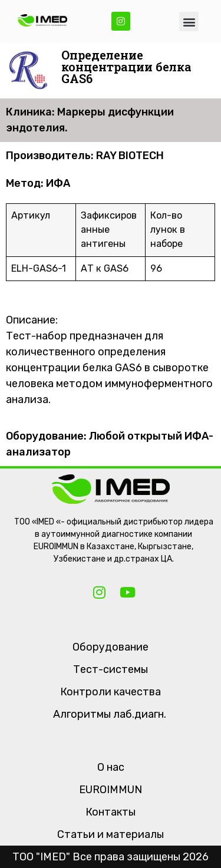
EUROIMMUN (111, 790)
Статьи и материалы (111, 834)
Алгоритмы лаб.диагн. (110, 714)
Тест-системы (111, 669)
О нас (111, 767)
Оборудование (111, 647)
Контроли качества (111, 692)
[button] (189, 22)
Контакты (111, 812)
